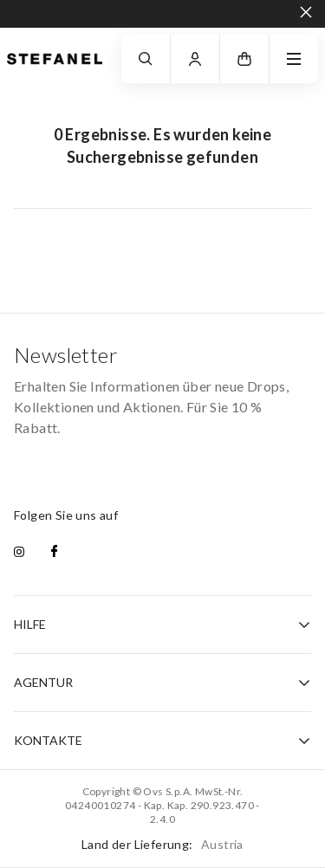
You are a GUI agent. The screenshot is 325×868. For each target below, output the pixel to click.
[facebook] (54, 553)
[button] (244, 59)
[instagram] (19, 553)
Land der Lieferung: (162, 844)
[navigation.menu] (294, 59)
